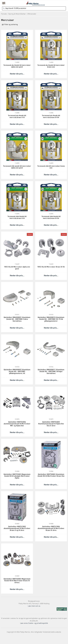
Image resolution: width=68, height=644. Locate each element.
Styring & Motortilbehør (17, 14)
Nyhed (30, 234)
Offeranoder (32, 14)
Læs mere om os (34, 606)
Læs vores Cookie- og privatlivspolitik (34, 623)
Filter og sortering (10, 25)
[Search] (34, 8)
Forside (4, 14)
